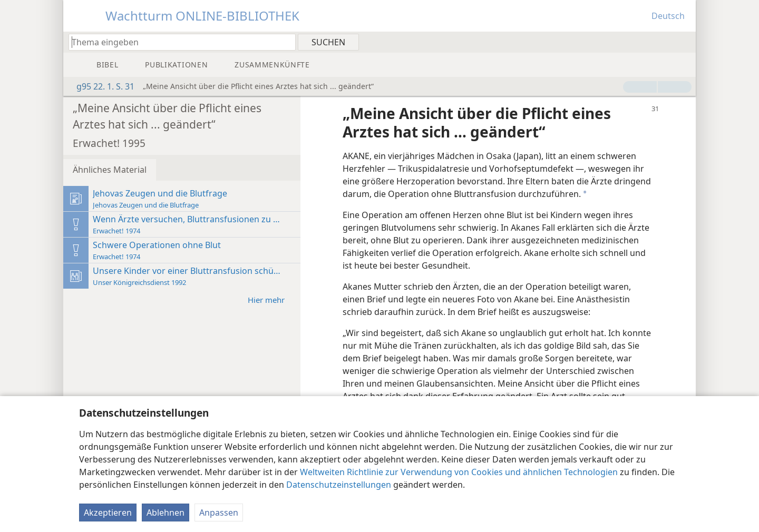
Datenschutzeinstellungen (339, 485)
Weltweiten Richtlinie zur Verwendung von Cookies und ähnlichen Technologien (459, 472)
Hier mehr (271, 299)
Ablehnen (166, 513)
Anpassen (219, 513)
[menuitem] (684, 42)
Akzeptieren (108, 513)
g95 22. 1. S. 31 (100, 86)
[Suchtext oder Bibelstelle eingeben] (177, 42)
